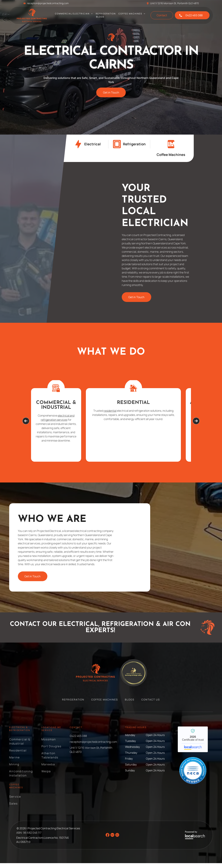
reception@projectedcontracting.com (48, 3)
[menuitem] (74, 14)
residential (108, 411)
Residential (111, 403)
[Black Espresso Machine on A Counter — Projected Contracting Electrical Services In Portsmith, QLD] (169, 552)
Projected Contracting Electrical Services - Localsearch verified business (193, 744)
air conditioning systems (171, 425)
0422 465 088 (78, 741)
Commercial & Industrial (56, 405)
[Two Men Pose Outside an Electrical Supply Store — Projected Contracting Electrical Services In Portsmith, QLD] (74, 229)
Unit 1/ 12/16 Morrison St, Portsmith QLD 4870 (174, 3)
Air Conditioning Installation (166, 408)
